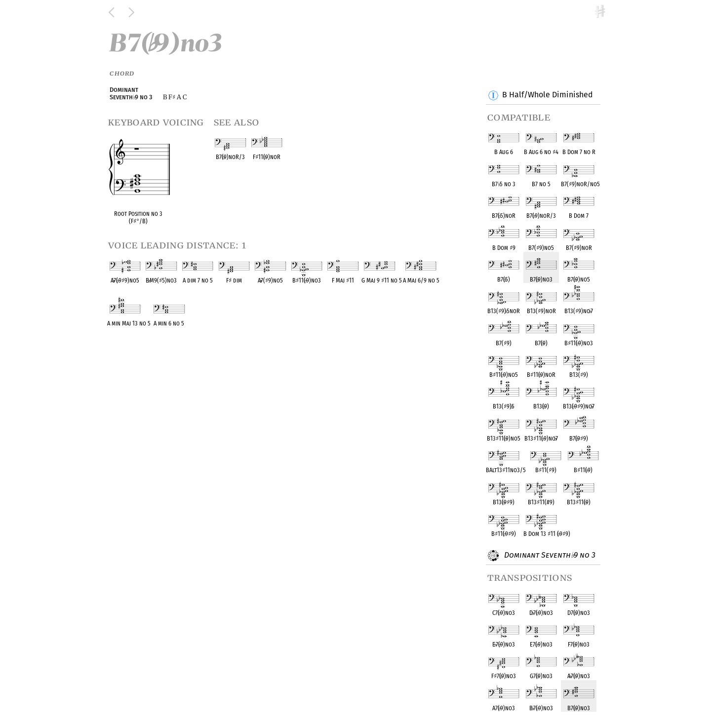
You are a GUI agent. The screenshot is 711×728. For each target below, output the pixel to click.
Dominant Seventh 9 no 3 (549, 556)
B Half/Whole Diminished (547, 95)
